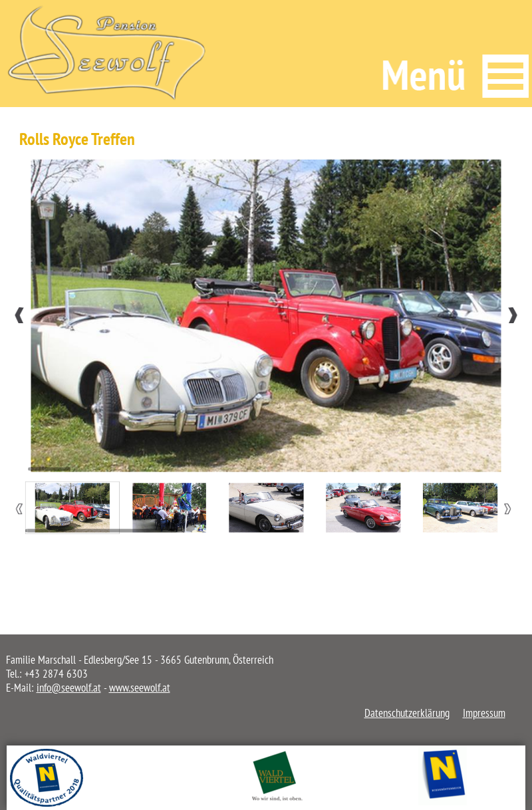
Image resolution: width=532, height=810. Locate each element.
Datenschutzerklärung (407, 713)
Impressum (484, 713)
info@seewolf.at (69, 688)
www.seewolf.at (140, 688)
